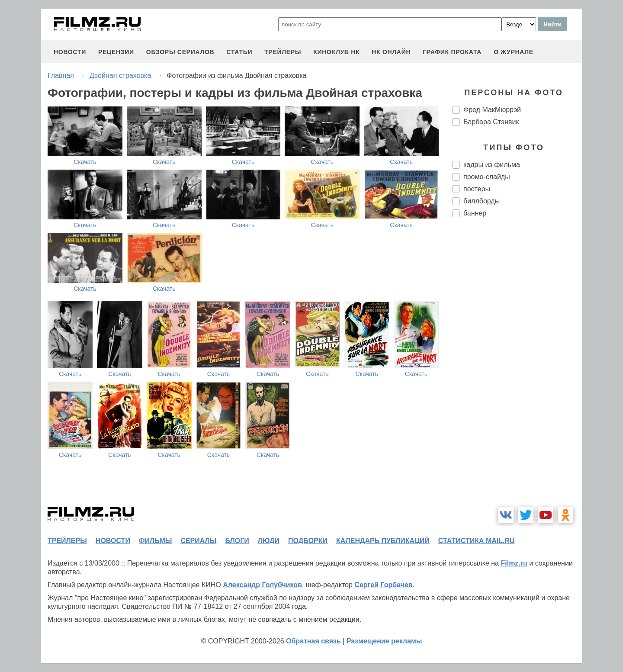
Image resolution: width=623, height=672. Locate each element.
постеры (477, 189)
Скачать (85, 162)
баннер (475, 213)
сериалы (198, 541)
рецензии (116, 52)
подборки (308, 541)
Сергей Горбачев (383, 585)
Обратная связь (313, 641)
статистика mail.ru (477, 541)
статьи (239, 52)
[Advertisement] (517, 369)
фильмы (155, 541)
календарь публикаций (383, 541)
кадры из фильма (492, 165)
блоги (237, 541)
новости (70, 52)
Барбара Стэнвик (491, 122)
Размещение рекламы (384, 641)
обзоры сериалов (180, 52)
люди (269, 541)
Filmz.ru (514, 563)
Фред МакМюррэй (492, 110)
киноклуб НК (336, 52)
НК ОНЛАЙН (391, 52)
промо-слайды (487, 177)
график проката (452, 52)
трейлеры (283, 52)
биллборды (482, 201)
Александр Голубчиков (262, 585)
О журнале (514, 52)
